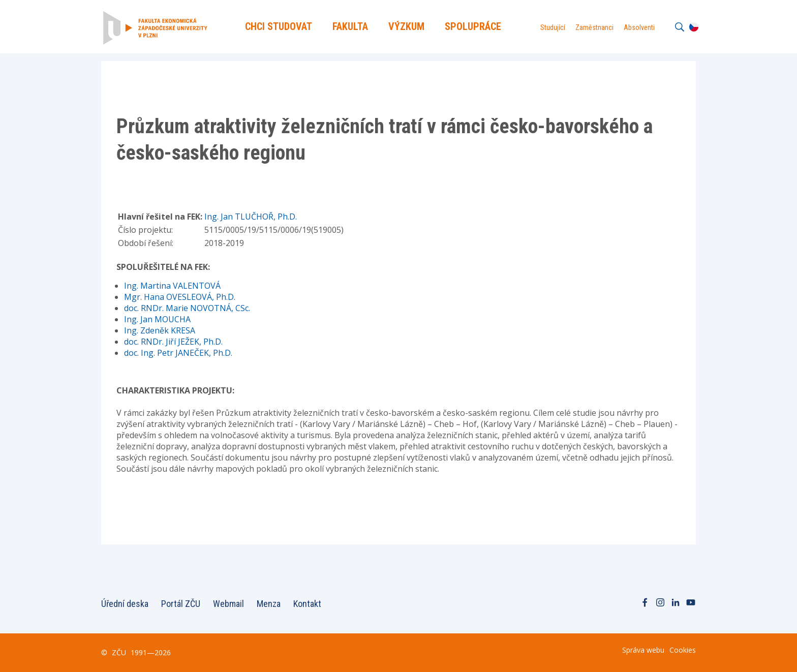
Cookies (683, 650)
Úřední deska (125, 604)
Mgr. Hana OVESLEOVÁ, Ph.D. (180, 297)
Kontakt (307, 604)
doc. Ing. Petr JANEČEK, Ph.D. (178, 353)
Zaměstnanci (594, 27)
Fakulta (350, 26)
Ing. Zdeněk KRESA (160, 330)
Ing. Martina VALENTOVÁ (172, 286)
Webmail (228, 604)
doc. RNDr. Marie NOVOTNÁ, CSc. (187, 308)
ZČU (119, 652)
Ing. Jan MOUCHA (157, 319)
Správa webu (643, 650)
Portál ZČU (181, 604)
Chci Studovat (279, 26)
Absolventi (639, 27)
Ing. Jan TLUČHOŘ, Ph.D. (251, 217)
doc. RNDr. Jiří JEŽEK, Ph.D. (173, 342)
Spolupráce (473, 26)
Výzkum (406, 26)
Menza (269, 604)
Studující (553, 27)
